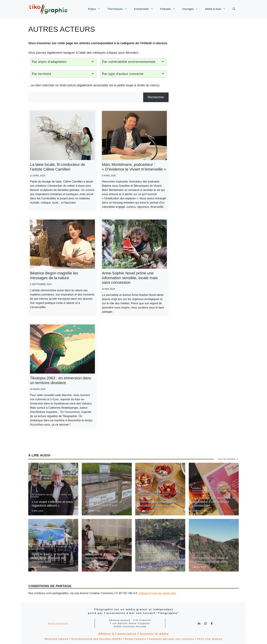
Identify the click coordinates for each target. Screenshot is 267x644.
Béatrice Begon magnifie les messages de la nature (54, 275)
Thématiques (119, 9)
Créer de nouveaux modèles (155, 492)
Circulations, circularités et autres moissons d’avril (104, 504)
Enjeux (96, 9)
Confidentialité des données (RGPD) (97, 639)
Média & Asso (217, 9)
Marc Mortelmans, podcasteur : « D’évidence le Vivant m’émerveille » (134, 167)
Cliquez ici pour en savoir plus (157, 593)
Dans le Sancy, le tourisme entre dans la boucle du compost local (50, 558)
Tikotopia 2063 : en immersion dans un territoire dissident (61, 380)
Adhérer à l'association (117, 634)
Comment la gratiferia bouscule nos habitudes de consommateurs (104, 558)
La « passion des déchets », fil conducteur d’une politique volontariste (213, 502)
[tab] (63, 62)
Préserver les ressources (153, 496)
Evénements (145, 9)
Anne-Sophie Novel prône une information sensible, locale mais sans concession (130, 278)
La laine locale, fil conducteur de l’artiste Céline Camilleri (58, 167)
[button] (234, 9)
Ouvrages (192, 9)
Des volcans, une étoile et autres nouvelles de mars (210, 560)
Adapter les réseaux (204, 488)
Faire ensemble (166, 551)
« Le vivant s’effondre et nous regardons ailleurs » (52, 504)
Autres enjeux (93, 497)
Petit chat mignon (210, 639)
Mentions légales (57, 639)
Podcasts (170, 9)
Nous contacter (58, 623)
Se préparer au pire (43, 494)
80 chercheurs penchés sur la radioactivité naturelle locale (159, 560)
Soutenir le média (154, 634)
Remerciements (136, 639)
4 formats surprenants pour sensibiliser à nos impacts (158, 504)
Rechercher (156, 97)
